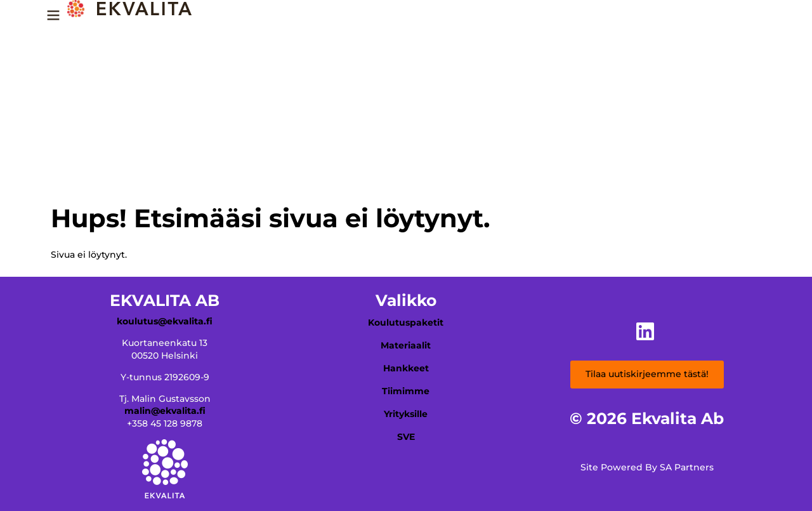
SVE (406, 437)
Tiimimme (406, 391)
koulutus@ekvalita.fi (165, 321)
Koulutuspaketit (406, 322)
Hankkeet (406, 368)
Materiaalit (406, 345)
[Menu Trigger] (53, 20)
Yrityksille (406, 414)
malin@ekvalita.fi (165, 411)
